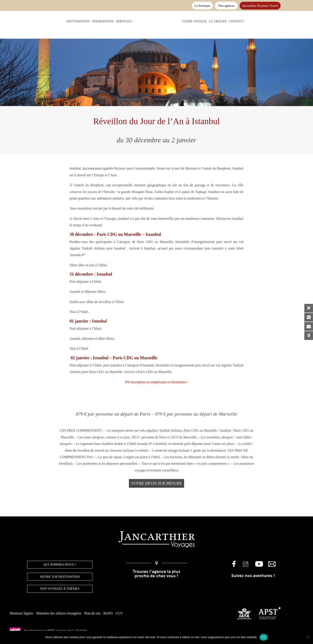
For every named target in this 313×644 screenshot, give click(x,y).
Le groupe (226, 21)
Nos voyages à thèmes (60, 589)
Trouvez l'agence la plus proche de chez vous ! (156, 574)
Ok (264, 637)
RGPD (108, 613)
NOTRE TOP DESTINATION (60, 577)
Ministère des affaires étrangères (59, 613)
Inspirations (95, 21)
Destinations (70, 21)
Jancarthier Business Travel (260, 6)
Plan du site (92, 613)
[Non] (308, 637)
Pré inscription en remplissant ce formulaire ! (156, 382)
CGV (119, 613)
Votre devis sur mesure (157, 483)
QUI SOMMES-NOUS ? (60, 564)
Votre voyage (202, 21)
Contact (245, 21)
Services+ (116, 21)
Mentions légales (21, 613)
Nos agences (226, 6)
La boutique (202, 6)
